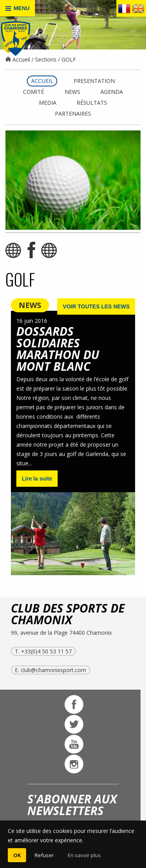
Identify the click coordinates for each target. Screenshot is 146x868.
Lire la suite (37, 479)
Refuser (44, 855)
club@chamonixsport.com (53, 670)
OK (17, 855)
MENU (18, 8)
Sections (46, 59)
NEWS (30, 305)
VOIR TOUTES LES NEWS (96, 306)
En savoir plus (84, 855)
